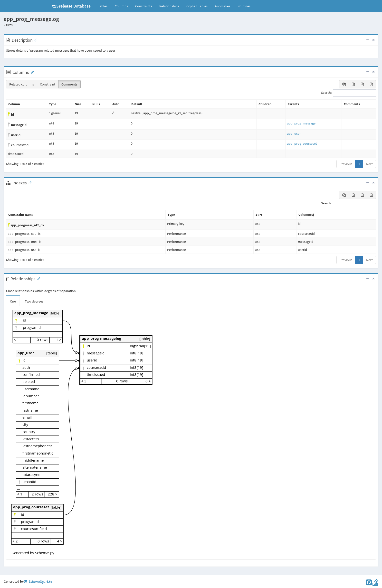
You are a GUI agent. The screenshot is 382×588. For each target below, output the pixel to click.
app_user (294, 133)
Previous (346, 164)
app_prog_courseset (302, 143)
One (13, 301)
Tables (105, 6)
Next (369, 164)
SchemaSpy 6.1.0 (38, 582)
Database (71, 6)
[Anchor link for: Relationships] (38, 278)
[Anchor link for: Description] (35, 40)
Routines (244, 6)
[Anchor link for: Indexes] (29, 182)
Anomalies (223, 6)
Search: (349, 93)
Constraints (144, 6)
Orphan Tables (197, 6)
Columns (121, 6)
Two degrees (34, 301)
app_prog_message (301, 123)
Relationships (169, 6)
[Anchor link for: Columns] (31, 72)
